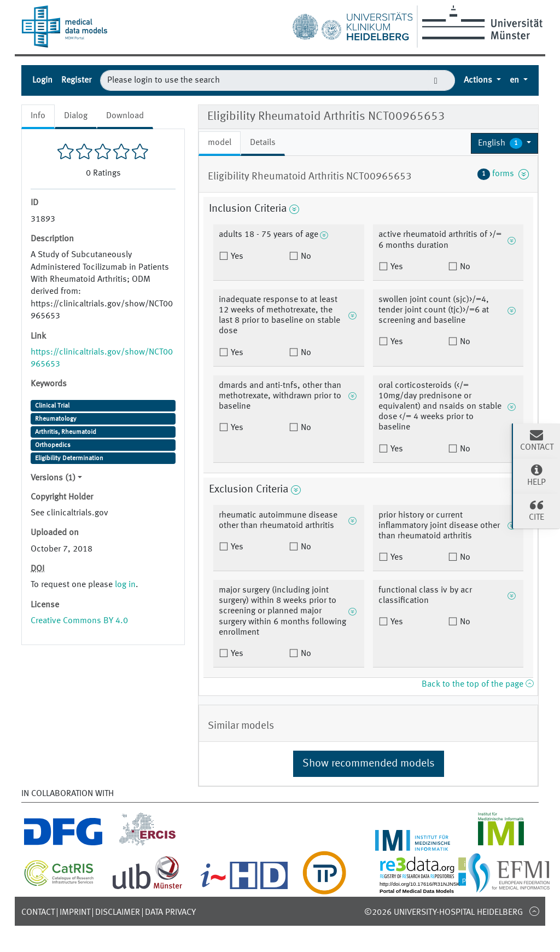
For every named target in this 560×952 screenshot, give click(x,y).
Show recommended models (369, 764)
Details (263, 143)
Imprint (75, 913)
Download (125, 116)
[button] (504, 143)
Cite (536, 510)
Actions (479, 80)
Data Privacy (170, 913)
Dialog (76, 116)
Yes (236, 257)
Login (42, 80)
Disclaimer (118, 913)
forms (503, 174)
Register (76, 80)
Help (536, 475)
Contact (38, 913)
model (220, 143)
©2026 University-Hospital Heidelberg (444, 913)
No (305, 257)
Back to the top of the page (477, 684)
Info (38, 116)
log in (125, 585)
